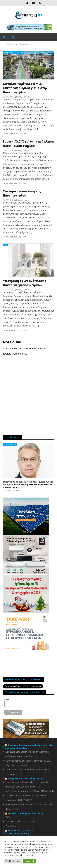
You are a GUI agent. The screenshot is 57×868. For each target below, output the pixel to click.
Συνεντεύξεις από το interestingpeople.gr (19, 832)
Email (7, 699)
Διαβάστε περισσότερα (15, 134)
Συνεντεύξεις (10, 444)
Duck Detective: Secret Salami (20, 822)
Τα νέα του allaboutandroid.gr (26, 813)
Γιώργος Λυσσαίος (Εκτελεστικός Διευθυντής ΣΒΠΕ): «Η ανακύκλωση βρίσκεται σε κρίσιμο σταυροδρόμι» (28, 485)
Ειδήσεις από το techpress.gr (26, 778)
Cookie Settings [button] (13, 861)
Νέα (6, 245)
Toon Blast (11, 826)
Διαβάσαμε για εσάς (13, 53)
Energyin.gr (21, 97)
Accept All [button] (29, 861)
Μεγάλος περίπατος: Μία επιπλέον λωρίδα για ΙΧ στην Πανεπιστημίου (25, 88)
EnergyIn (20, 150)
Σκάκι (8, 817)
